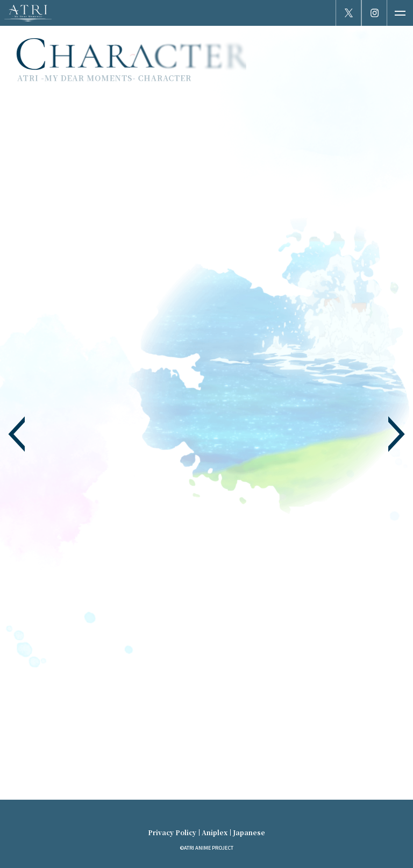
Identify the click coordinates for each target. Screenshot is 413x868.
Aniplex (215, 832)
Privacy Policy (172, 832)
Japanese (249, 832)
